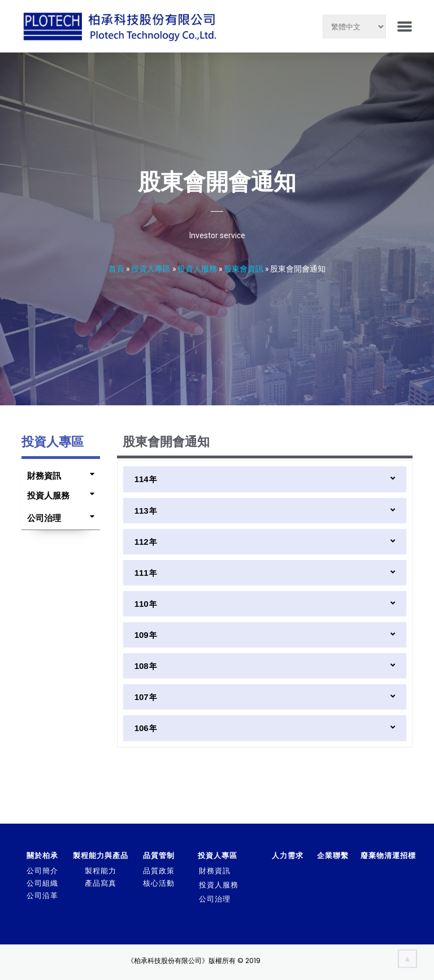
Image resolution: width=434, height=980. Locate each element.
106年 (146, 728)
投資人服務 (197, 268)
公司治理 (44, 518)
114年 (146, 479)
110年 (146, 604)
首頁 (116, 268)
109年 (146, 635)
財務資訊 (44, 476)
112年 (146, 542)
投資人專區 (151, 268)
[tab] (58, 473)
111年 (146, 573)
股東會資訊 (244, 268)
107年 (146, 697)
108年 (146, 666)
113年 (146, 511)
